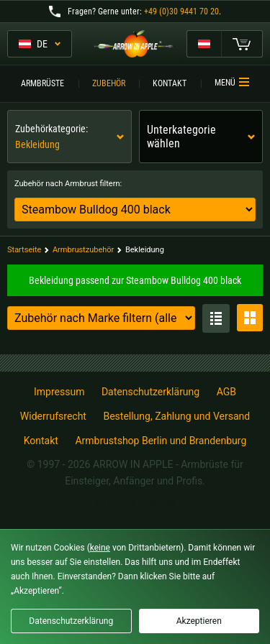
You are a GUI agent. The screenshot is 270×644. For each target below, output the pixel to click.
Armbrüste (42, 83)
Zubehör (109, 83)
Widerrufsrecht (53, 416)
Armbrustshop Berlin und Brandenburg (161, 441)
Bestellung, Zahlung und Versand (176, 416)
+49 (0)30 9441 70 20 (181, 11)
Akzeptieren (199, 621)
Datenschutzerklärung (150, 392)
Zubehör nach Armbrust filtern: (68, 184)
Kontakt (170, 83)
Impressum (59, 392)
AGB (226, 392)
